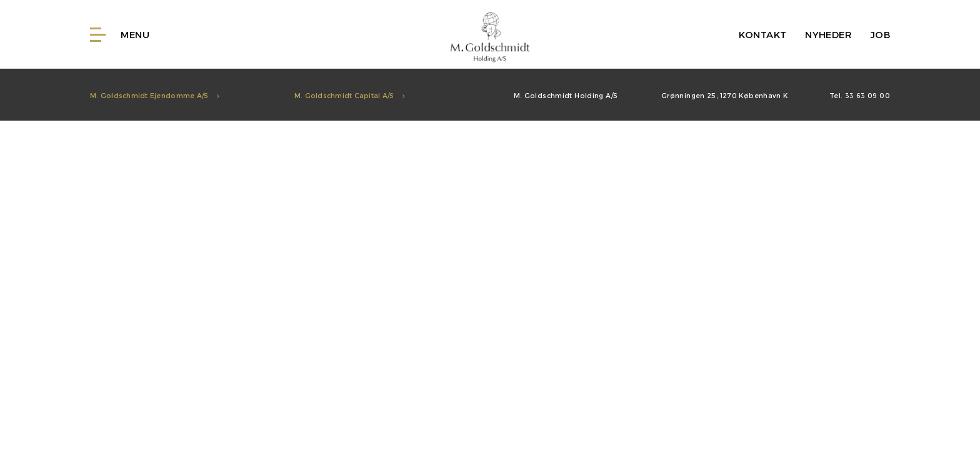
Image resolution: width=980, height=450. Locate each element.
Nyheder (828, 34)
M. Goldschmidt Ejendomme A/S (155, 95)
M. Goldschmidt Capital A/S (350, 95)
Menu (120, 34)
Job (880, 34)
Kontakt (763, 34)
